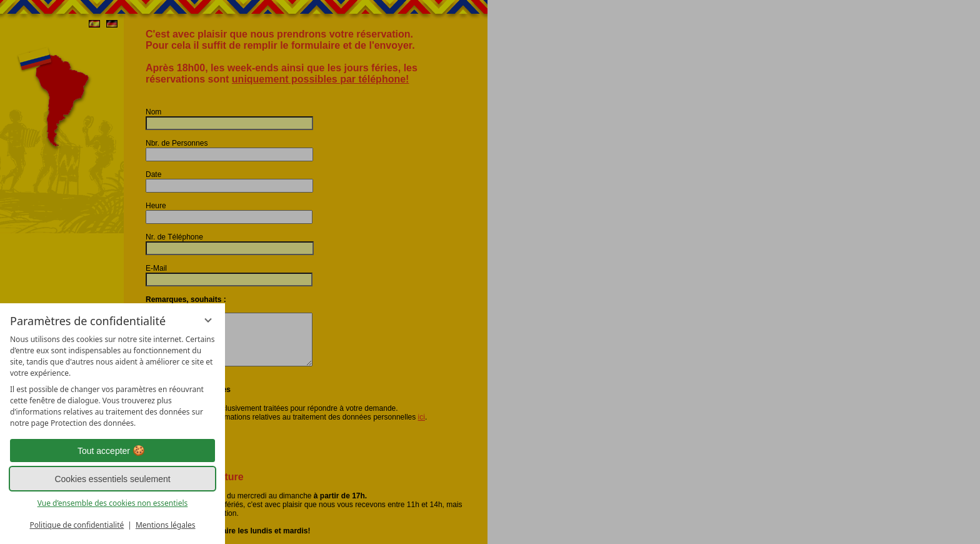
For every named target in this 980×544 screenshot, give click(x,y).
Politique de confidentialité (77, 525)
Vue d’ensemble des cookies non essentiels (113, 503)
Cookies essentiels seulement (112, 479)
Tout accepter (112, 451)
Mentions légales (166, 525)
